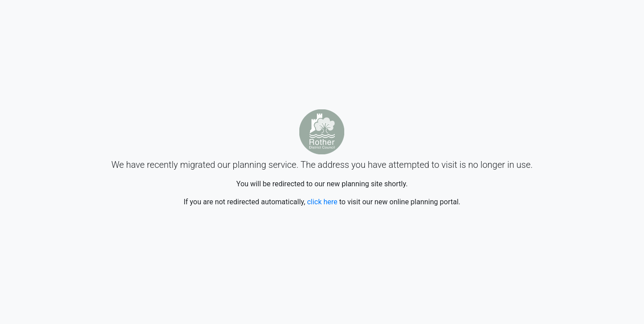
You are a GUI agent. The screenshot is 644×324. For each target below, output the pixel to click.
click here (322, 202)
